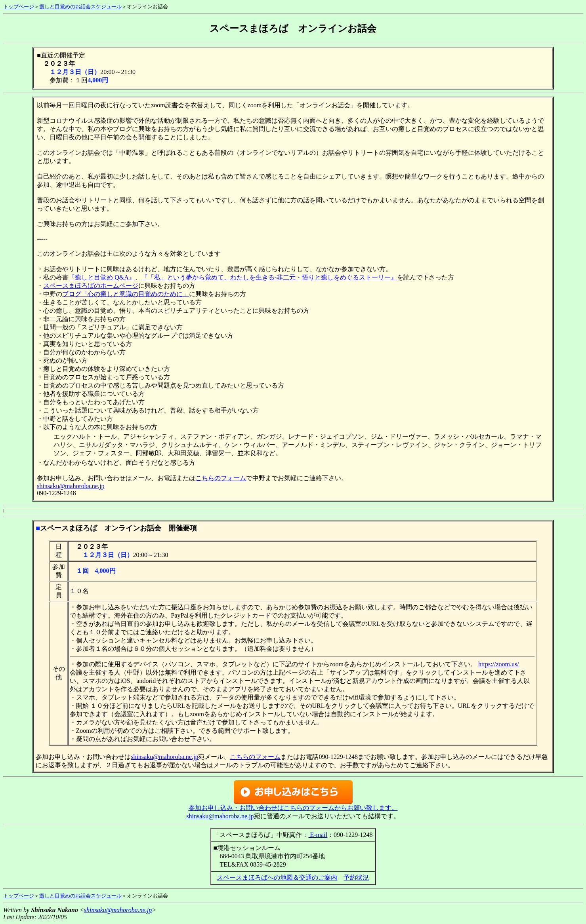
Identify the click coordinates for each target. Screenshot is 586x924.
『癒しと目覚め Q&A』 (102, 277)
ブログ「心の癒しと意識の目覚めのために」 (126, 294)
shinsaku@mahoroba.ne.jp (71, 486)
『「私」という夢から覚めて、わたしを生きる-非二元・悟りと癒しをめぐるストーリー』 (269, 277)
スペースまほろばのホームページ (91, 286)
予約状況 (356, 877)
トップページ (19, 7)
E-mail (318, 835)
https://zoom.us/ (499, 664)
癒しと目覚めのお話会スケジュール (80, 7)
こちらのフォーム (221, 478)
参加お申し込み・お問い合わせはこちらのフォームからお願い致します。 (293, 808)
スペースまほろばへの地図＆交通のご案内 (277, 877)
